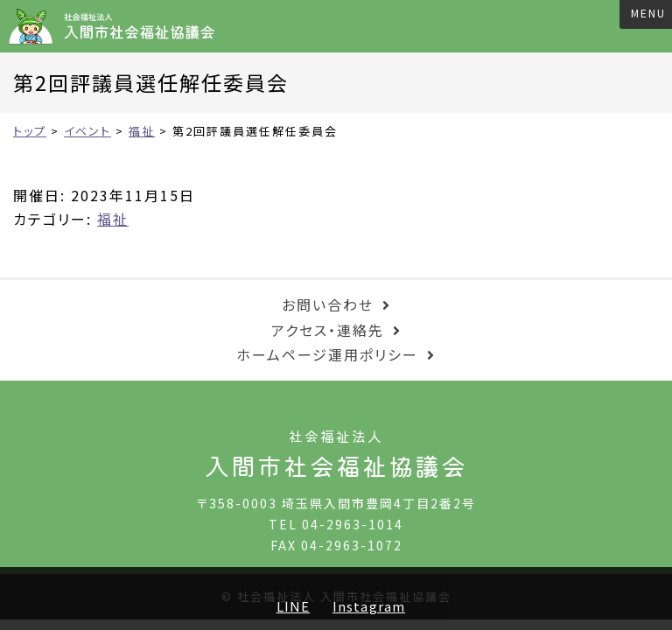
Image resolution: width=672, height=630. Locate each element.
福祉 (113, 219)
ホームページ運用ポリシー (327, 354)
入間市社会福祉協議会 (118, 26)
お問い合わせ (328, 304)
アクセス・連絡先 (328, 330)
